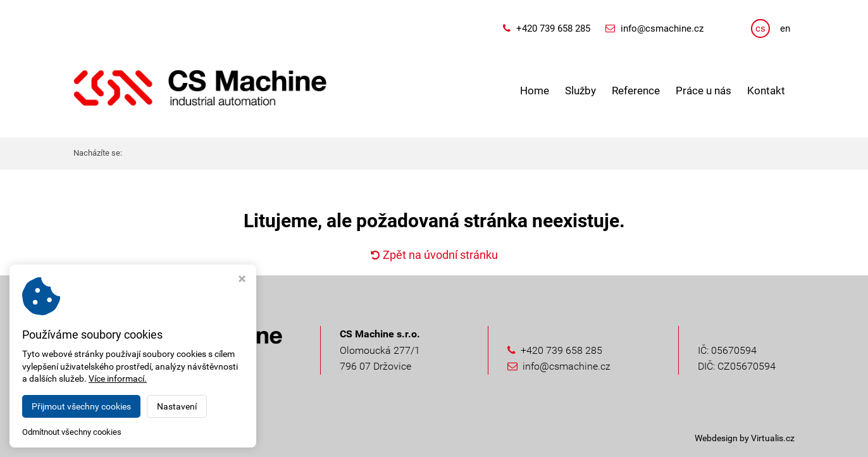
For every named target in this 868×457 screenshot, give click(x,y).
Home (535, 91)
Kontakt (766, 91)
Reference (636, 91)
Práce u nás (704, 91)
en (785, 28)
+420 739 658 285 (553, 28)
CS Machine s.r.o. (181, 438)
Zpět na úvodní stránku (434, 255)
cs (760, 28)
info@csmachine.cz (662, 28)
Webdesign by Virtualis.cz (745, 438)
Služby (580, 91)
